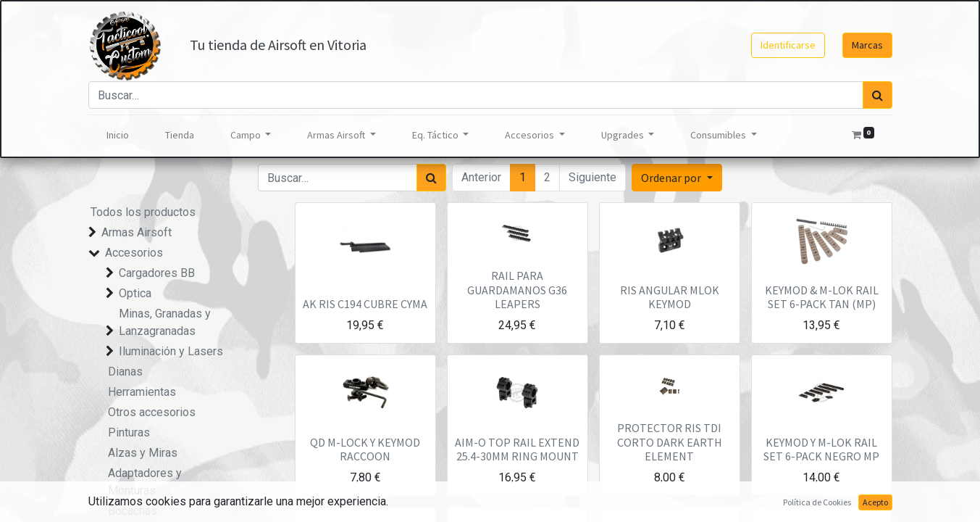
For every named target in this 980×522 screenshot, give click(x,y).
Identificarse (788, 45)
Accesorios (134, 253)
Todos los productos (143, 212)
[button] (677, 178)
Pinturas (129, 432)
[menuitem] (118, 135)
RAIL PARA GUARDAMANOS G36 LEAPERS (517, 289)
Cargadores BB (157, 273)
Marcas (867, 45)
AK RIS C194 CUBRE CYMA (365, 304)
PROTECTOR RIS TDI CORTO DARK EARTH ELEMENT (670, 442)
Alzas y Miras (143, 453)
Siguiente (592, 177)
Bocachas (133, 511)
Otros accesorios (152, 412)
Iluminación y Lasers (171, 351)
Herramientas (142, 392)
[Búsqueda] (878, 95)
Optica (135, 293)
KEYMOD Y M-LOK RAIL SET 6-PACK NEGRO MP (821, 449)
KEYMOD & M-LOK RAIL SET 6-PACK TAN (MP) (822, 297)
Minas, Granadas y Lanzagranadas (165, 322)
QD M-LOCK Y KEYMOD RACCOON (365, 449)
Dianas (125, 372)
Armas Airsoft (137, 232)
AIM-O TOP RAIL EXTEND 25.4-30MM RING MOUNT (517, 449)
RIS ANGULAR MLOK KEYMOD (670, 297)
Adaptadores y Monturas (145, 482)
